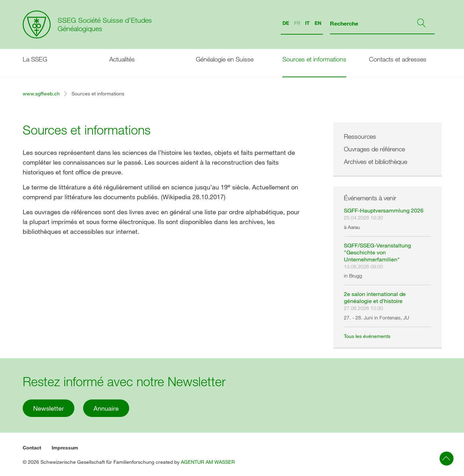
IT (307, 23)
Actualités (122, 59)
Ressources (360, 136)
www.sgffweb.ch (41, 93)
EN (318, 23)
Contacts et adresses (398, 59)
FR (297, 23)
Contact (32, 448)
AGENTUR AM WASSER (208, 462)
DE (286, 23)
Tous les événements (367, 336)
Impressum (65, 448)
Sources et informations (314, 59)
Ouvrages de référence (374, 149)
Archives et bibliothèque (375, 161)
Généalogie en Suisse (225, 59)
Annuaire (106, 408)
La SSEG (35, 59)
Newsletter (49, 408)
